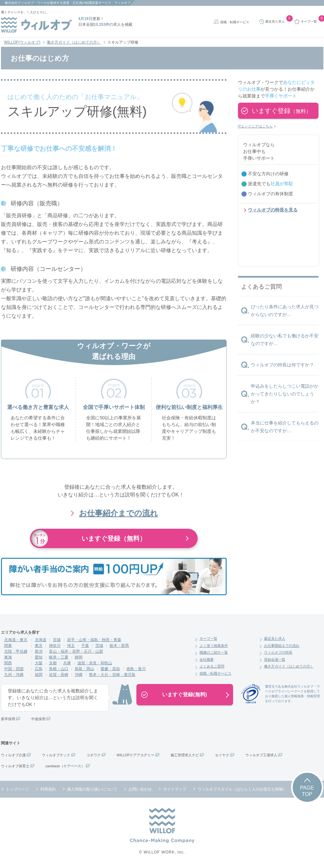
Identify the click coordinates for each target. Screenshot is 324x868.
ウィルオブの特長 (278, 652)
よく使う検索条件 (214, 646)
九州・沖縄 (14, 675)
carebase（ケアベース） (65, 766)
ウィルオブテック (56, 755)
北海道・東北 (16, 640)
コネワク (93, 755)
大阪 (39, 663)
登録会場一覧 (275, 659)
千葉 (85, 646)
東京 (39, 646)
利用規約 (48, 789)
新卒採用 (8, 719)
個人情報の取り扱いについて (92, 789)
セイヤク (222, 755)
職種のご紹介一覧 (214, 652)
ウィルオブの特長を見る (273, 210)
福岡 (39, 675)
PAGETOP (307, 791)
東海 (8, 657)
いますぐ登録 (281, 111)
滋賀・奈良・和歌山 (95, 663)
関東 (8, 646)
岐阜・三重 (59, 657)
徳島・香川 (136, 669)
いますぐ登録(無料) (185, 694)
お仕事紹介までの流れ (118, 513)
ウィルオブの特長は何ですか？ (282, 365)
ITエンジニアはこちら (255, 126)
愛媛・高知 (110, 669)
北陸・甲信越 (16, 651)
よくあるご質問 (212, 666)
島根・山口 (59, 669)
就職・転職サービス (235, 22)
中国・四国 (14, 669)
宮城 (57, 640)
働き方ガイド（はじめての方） (74, 42)
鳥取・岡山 (84, 669)
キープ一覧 (208, 638)
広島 (39, 669)
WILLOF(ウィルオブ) (22, 42)
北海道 (41, 640)
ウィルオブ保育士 (15, 766)
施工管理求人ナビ (185, 755)
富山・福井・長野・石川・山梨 (76, 651)
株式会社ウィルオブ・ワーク (26, 3)
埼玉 (71, 646)
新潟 (39, 651)
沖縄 (79, 675)
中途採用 (38, 719)
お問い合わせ (140, 789)
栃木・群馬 (119, 646)
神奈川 (55, 646)
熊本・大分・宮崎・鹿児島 (112, 675)
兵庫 (67, 663)
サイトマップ (175, 789)
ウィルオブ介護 (13, 755)
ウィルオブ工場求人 (261, 755)
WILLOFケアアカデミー (136, 755)
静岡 (79, 657)
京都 (53, 663)
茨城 (99, 646)
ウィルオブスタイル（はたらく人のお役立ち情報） (242, 789)
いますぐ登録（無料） (114, 538)
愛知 (39, 657)
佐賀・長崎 (59, 675)
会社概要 (207, 659)
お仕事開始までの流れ (282, 646)
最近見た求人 (275, 638)
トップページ (17, 789)
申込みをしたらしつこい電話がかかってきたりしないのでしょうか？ (285, 394)
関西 (8, 663)
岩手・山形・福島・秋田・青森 (94, 640)
